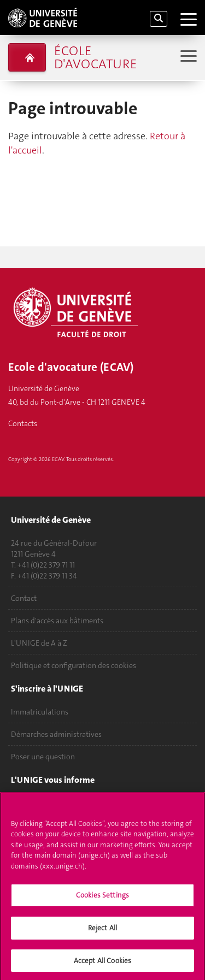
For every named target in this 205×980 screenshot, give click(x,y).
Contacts (23, 423)
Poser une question (43, 757)
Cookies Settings (102, 900)
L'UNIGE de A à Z (39, 643)
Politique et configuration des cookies (74, 665)
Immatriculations (40, 712)
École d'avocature (95, 57)
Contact (24, 598)
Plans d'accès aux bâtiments (57, 621)
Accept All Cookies (102, 965)
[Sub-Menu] (187, 57)
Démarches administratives (56, 734)
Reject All (102, 932)
